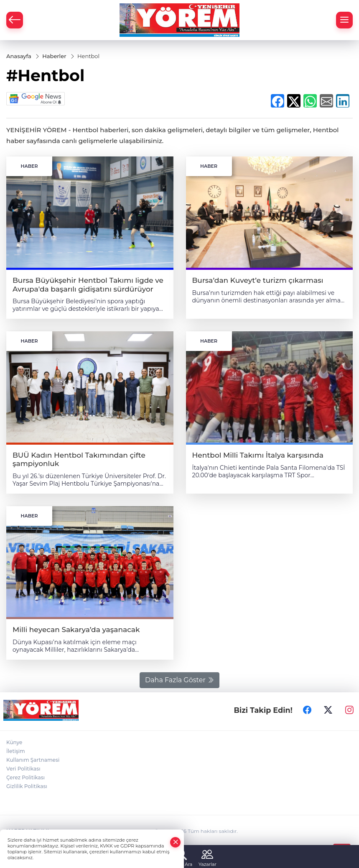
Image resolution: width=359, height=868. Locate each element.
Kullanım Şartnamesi (33, 760)
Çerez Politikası (25, 777)
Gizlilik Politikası (27, 786)
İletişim (16, 751)
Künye (14, 742)
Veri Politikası (23, 769)
